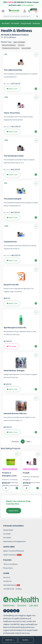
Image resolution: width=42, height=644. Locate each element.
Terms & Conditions (10, 564)
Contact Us (7, 581)
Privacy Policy (8, 568)
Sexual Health (26, 23)
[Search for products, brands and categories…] (17, 16)
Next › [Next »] (29, 441)
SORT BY (9, 640)
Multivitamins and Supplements (15, 541)
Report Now (14, 511)
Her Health (15, 23)
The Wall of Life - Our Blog (12, 589)
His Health (6, 23)
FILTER (25, 640)
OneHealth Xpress (12, 585)
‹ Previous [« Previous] (15, 441)
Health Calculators (12, 555)
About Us (7, 577)
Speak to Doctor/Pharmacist (14, 551)
